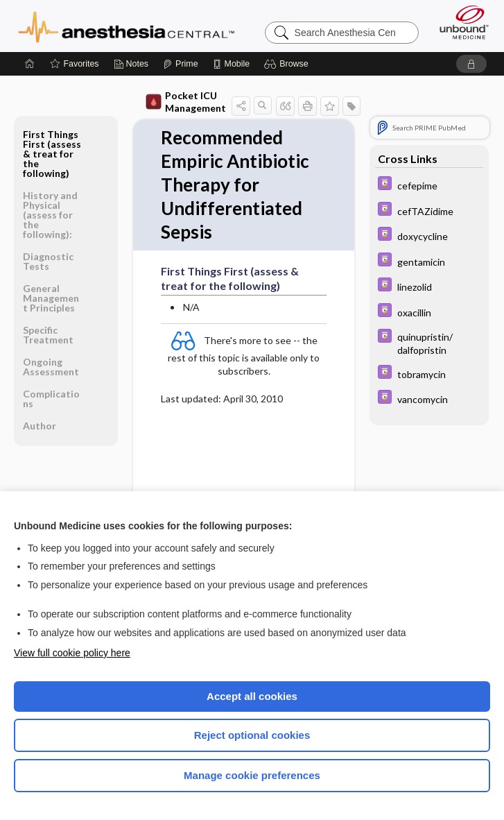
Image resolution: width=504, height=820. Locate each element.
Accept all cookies (252, 696)
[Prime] (180, 64)
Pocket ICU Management (186, 102)
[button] (288, 64)
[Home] (30, 64)
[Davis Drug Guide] (429, 185)
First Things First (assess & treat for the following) (52, 154)
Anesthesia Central (127, 26)
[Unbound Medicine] (460, 22)
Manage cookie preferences (252, 775)
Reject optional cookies (252, 735)
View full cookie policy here (72, 653)
